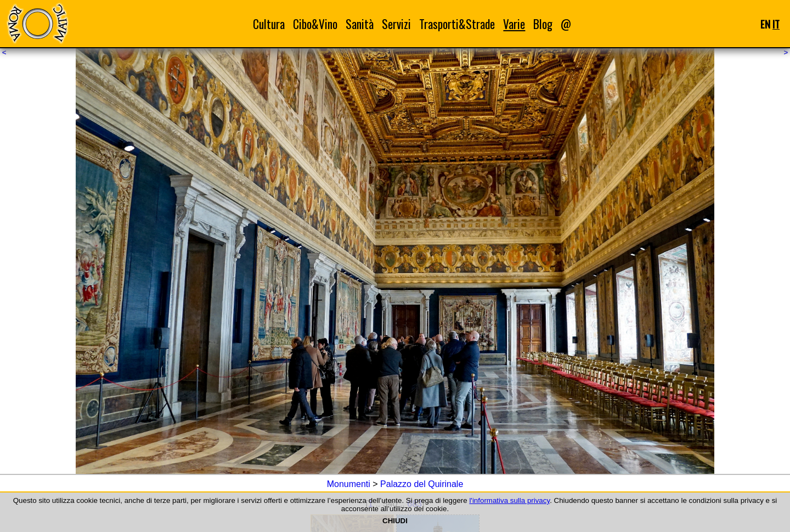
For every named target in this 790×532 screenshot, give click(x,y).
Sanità (360, 24)
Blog (543, 24)
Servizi (396, 24)
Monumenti (349, 484)
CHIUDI (395, 521)
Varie (514, 24)
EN (765, 24)
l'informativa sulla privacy (509, 500)
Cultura (269, 24)
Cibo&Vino (315, 24)
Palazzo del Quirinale (422, 484)
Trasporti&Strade (457, 24)
